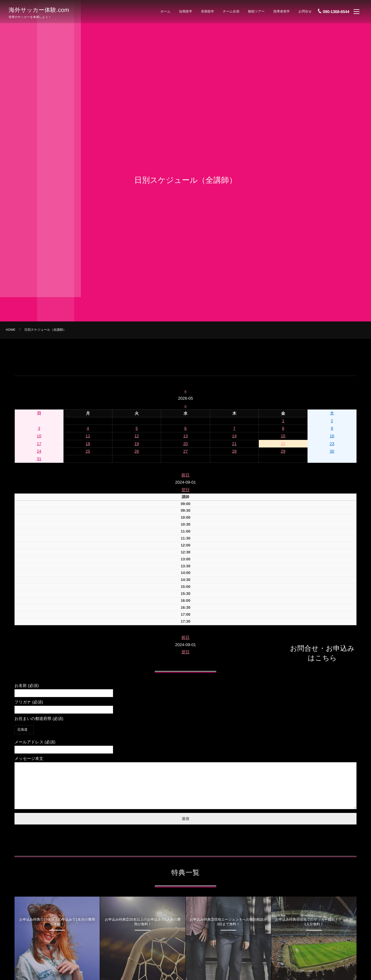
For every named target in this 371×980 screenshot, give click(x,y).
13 (185, 436)
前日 (185, 475)
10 (39, 436)
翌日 (185, 490)
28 (234, 451)
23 (332, 444)
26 (137, 451)
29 (283, 451)
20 (185, 444)
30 (332, 451)
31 (39, 459)
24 (39, 451)
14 (234, 436)
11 (88, 436)
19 (137, 444)
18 (88, 444)
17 (39, 444)
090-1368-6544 (336, 10)
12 (137, 436)
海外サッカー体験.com (39, 10)
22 (283, 444)
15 (283, 436)
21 (234, 444)
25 (88, 451)
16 (332, 436)
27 (185, 451)
